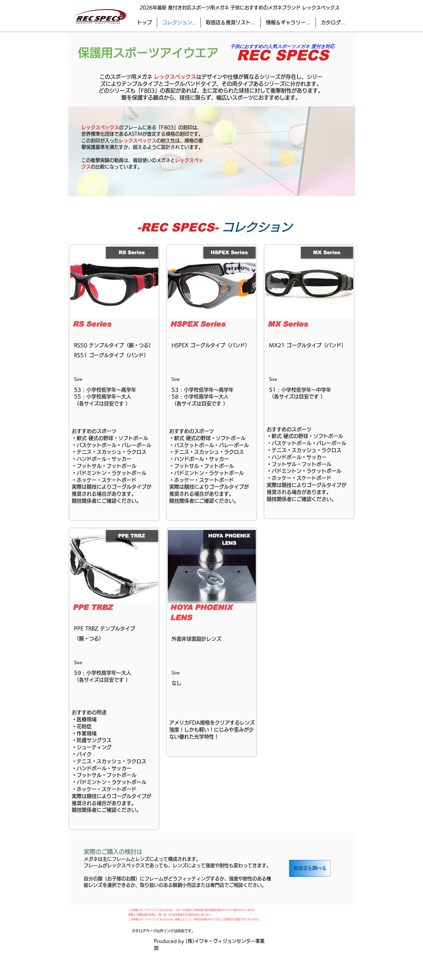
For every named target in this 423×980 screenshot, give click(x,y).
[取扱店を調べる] (310, 868)
